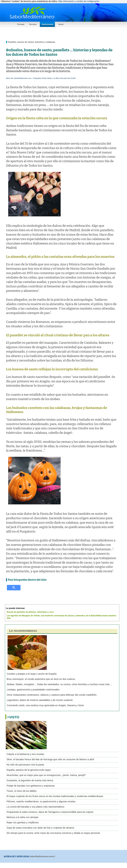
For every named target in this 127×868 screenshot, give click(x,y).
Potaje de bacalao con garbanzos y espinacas (31, 786)
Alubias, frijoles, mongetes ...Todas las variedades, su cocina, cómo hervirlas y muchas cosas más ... (59, 684)
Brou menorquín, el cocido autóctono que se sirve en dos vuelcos (41, 679)
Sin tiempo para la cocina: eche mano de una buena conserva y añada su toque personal (53, 833)
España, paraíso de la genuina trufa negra (29, 770)
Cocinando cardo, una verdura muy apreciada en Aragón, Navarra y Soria (45, 705)
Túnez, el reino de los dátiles (22, 791)
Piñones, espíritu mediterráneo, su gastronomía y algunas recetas (41, 801)
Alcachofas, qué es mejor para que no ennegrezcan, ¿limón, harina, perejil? (46, 775)
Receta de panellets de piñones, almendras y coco (30, 612)
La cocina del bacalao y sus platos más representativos (35, 807)
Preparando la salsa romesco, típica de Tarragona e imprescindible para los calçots (50, 812)
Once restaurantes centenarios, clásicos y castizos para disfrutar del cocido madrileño (52, 695)
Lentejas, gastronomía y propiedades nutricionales (33, 690)
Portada (21, 24)
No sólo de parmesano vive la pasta (25, 765)
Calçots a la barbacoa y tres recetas (25, 754)
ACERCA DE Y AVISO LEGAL (17, 856)
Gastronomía (47, 24)
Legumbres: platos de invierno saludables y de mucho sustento (40, 700)
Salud (61, 24)
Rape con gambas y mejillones (23, 822)
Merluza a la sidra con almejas (22, 817)
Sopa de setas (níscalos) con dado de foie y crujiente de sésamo (40, 828)
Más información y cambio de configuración (79, 1)
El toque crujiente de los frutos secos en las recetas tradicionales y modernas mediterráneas (55, 796)
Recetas (33, 24)
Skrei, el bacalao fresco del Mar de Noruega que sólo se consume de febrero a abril (50, 759)
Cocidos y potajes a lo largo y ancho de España (32, 674)
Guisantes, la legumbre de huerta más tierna (30, 780)
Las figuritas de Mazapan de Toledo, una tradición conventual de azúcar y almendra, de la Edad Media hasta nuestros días (62, 617)
